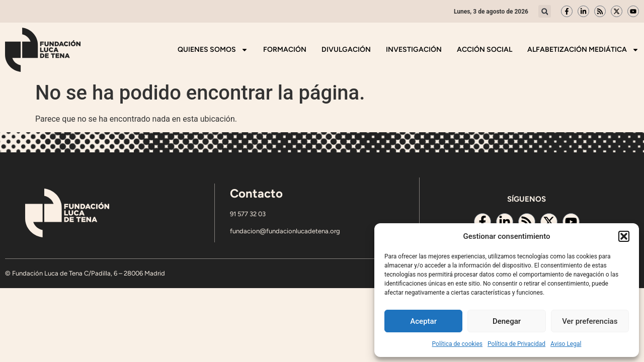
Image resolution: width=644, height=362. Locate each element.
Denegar (507, 321)
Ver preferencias (590, 321)
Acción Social (485, 50)
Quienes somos (213, 50)
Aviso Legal (566, 344)
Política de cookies (458, 344)
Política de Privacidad (516, 344)
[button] (624, 236)
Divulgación (346, 50)
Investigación (414, 50)
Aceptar (423, 321)
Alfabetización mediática (583, 50)
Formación (285, 50)
